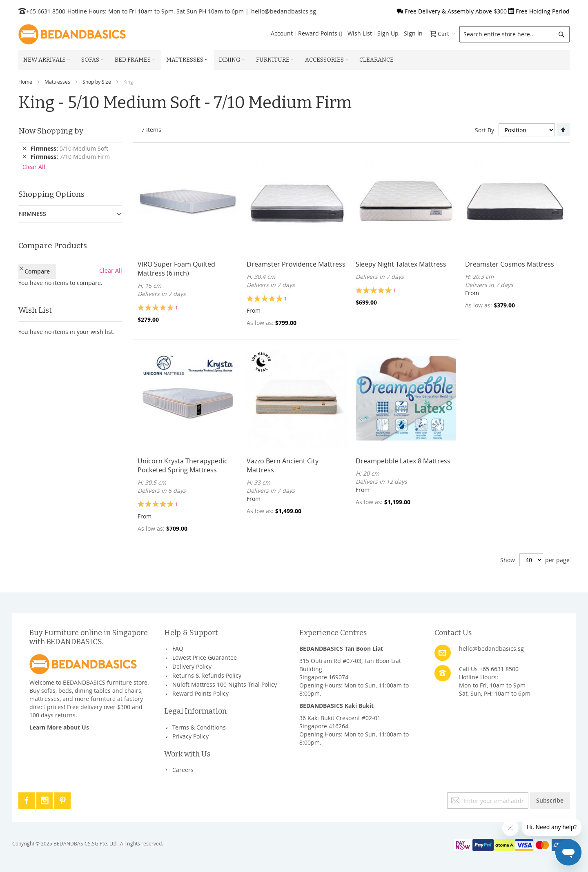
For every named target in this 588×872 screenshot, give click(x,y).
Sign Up (388, 33)
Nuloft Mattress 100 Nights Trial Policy (225, 684)
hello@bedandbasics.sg (284, 11)
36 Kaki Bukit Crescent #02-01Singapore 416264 (340, 722)
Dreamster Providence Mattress (296, 264)
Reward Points (320, 33)
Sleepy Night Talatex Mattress (401, 264)
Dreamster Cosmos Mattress (510, 264)
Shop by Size (97, 82)
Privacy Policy (190, 736)
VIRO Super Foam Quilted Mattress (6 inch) (176, 269)
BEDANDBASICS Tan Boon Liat (341, 648)
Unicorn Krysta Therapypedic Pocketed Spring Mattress (183, 465)
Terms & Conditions (199, 727)
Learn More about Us (59, 727)
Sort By (484, 130)
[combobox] (514, 34)
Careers (183, 770)
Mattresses (57, 82)
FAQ (178, 648)
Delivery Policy (192, 666)
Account (282, 33)
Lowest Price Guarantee (205, 657)
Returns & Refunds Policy (207, 675)
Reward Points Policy (200, 693)
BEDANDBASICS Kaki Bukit (336, 706)
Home (25, 82)
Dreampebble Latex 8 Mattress (403, 461)
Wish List (360, 33)
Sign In (413, 33)
